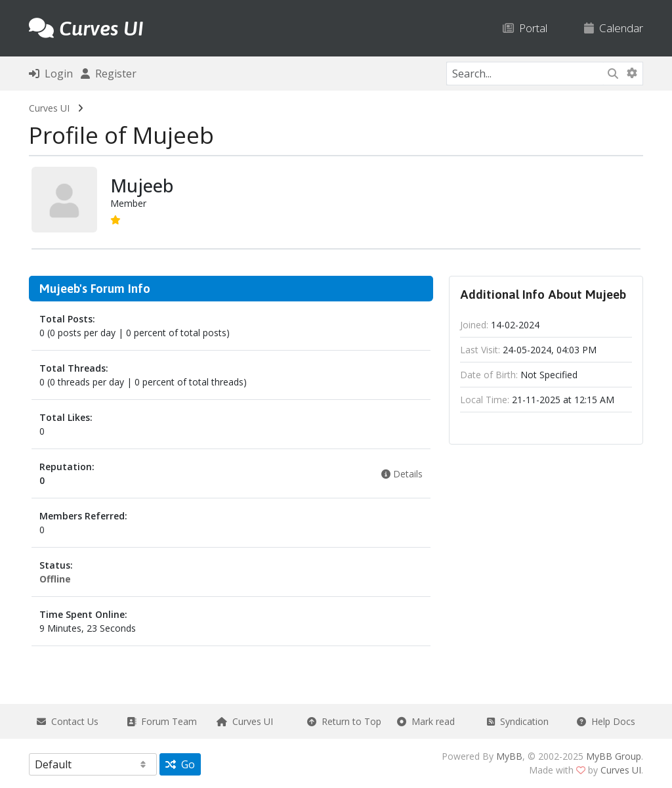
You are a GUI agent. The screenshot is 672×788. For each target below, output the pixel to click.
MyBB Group (614, 756)
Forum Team (162, 721)
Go (180, 764)
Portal (525, 28)
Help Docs (606, 721)
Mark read (426, 721)
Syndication (518, 721)
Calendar (614, 28)
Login (51, 74)
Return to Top (344, 721)
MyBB (509, 756)
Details (402, 474)
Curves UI (49, 108)
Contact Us (68, 721)
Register (109, 74)
